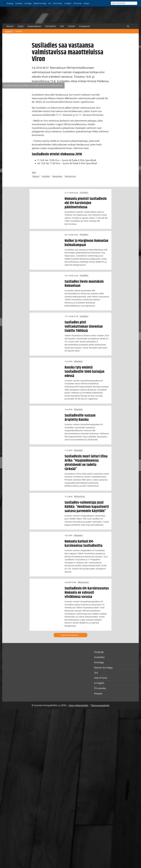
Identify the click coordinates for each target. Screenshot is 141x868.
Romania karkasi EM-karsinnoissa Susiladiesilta (84, 544)
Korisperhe (51, 26)
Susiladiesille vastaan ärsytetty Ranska (80, 418)
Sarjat (21, 26)
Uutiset (71, 26)
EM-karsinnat (70, 177)
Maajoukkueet (34, 26)
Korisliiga (28, 3)
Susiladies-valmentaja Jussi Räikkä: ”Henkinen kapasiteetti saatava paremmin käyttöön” (87, 507)
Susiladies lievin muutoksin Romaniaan (84, 284)
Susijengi (10, 3)
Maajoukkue (57, 177)
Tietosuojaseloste (100, 705)
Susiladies (19, 3)
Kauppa (86, 3)
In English (68, 3)
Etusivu (10, 26)
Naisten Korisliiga (40, 3)
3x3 (50, 3)
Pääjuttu (36, 177)
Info (62, 26)
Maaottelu (78, 361)
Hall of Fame (57, 3)
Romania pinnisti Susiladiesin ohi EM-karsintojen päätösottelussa (86, 203)
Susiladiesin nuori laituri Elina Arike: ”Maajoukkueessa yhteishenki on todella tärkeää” (86, 463)
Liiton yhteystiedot (78, 705)
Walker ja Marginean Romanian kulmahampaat (86, 243)
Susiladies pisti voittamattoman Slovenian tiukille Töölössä (84, 327)
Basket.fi (9, 31)
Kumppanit (85, 26)
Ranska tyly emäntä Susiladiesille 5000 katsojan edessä (85, 372)
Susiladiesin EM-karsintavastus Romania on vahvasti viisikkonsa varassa (87, 593)
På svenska (77, 3)
